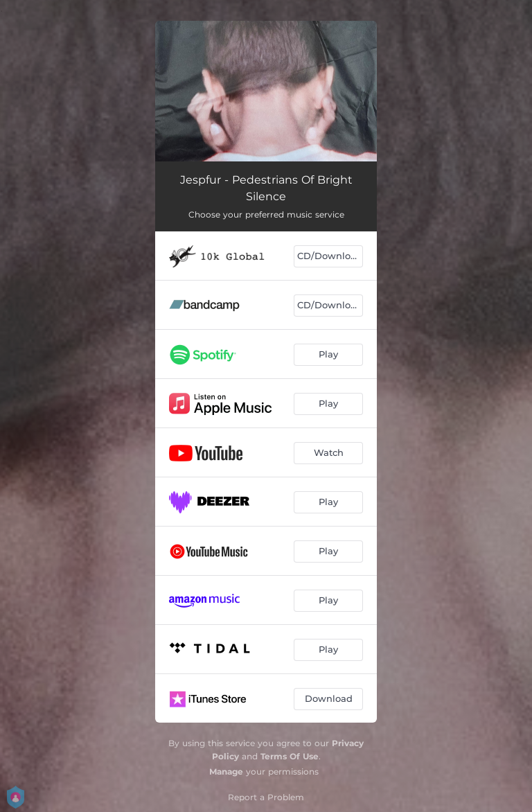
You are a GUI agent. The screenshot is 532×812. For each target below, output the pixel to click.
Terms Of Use (290, 756)
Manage (226, 771)
